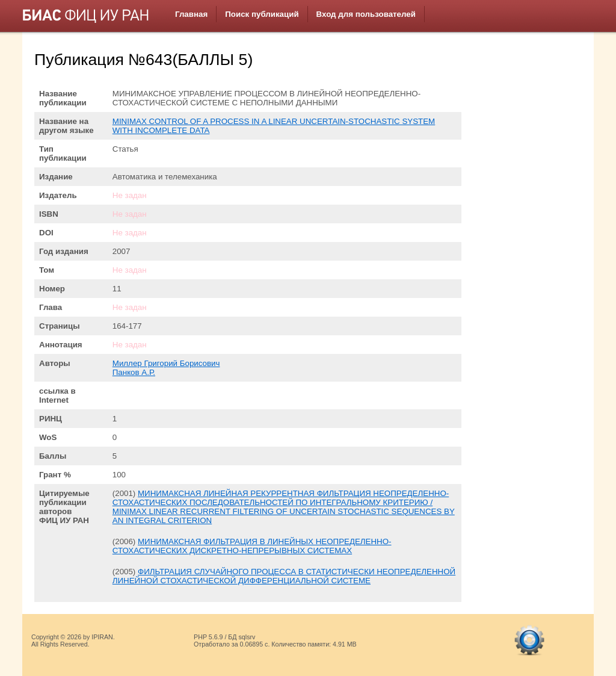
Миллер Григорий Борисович (166, 363)
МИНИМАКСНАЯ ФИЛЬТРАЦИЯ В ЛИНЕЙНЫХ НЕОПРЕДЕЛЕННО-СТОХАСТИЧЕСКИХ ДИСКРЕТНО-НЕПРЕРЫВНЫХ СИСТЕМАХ (252, 546)
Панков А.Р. (134, 372)
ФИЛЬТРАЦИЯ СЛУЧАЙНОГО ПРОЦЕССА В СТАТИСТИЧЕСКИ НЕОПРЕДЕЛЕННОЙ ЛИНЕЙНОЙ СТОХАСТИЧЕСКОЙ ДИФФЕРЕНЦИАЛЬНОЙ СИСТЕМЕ (284, 576)
